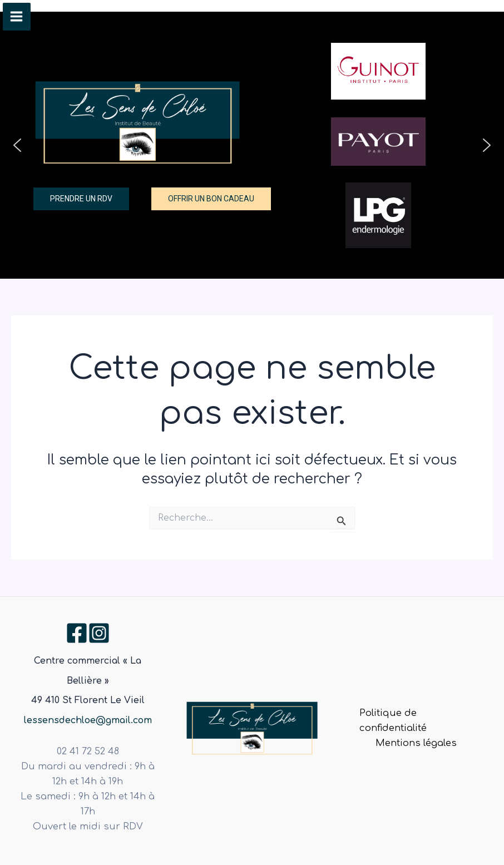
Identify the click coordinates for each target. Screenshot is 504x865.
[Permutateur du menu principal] (17, 17)
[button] (17, 145)
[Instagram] (99, 633)
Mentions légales (416, 743)
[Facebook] (77, 633)
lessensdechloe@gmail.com (88, 720)
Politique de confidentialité (393, 721)
